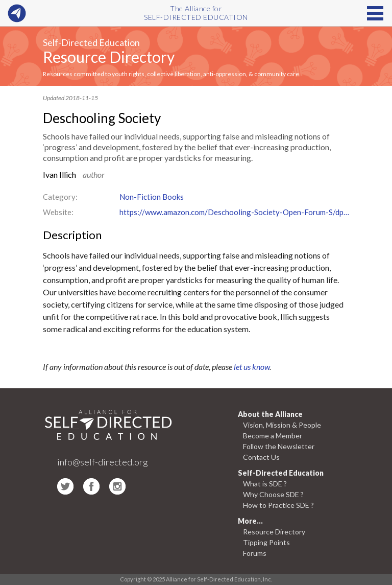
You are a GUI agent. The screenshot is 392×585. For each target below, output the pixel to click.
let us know (252, 367)
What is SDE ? (265, 484)
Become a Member (273, 436)
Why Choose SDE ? (273, 494)
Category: (60, 197)
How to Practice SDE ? (278, 505)
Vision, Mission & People (282, 425)
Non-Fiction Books (152, 197)
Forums (255, 553)
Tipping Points (266, 542)
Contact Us (261, 457)
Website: (58, 212)
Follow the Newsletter (279, 446)
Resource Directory (109, 57)
